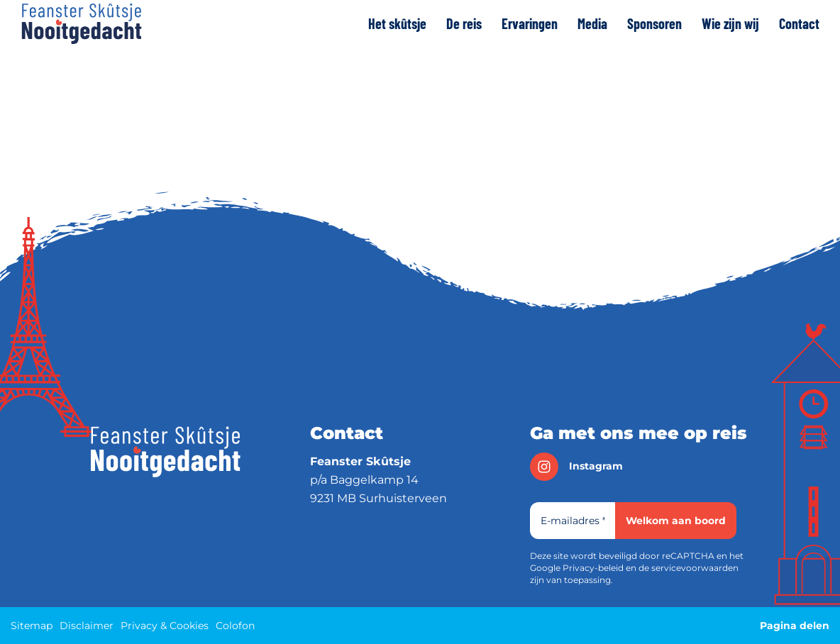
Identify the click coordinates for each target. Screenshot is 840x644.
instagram (576, 467)
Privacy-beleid (593, 568)
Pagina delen (795, 626)
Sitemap (32, 626)
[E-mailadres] (573, 521)
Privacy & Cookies (165, 626)
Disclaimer (87, 626)
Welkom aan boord (676, 521)
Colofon (235, 626)
